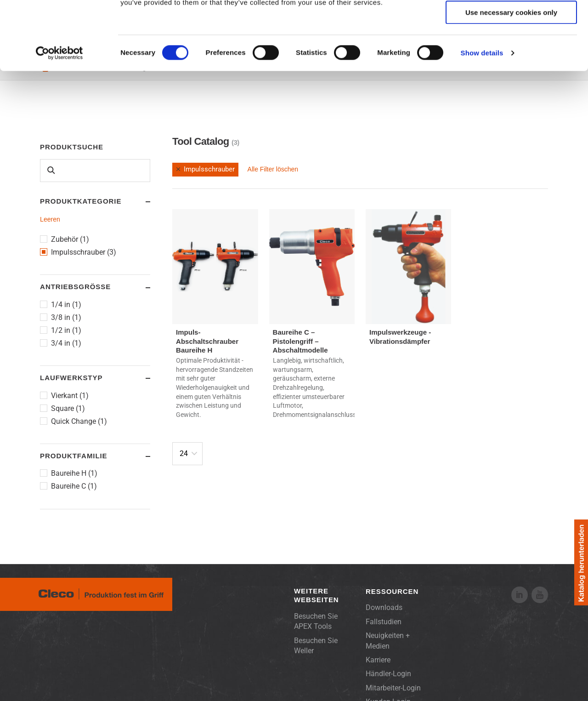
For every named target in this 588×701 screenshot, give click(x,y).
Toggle (139, 202)
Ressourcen (392, 591)
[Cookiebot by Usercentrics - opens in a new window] (59, 117)
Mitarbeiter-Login (393, 688)
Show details (482, 117)
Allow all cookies (512, 23)
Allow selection (511, 50)
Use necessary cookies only (511, 77)
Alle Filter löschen (273, 169)
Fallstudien (384, 622)
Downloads (384, 607)
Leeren (50, 219)
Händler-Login (388, 674)
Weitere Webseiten (317, 596)
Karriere (378, 660)
